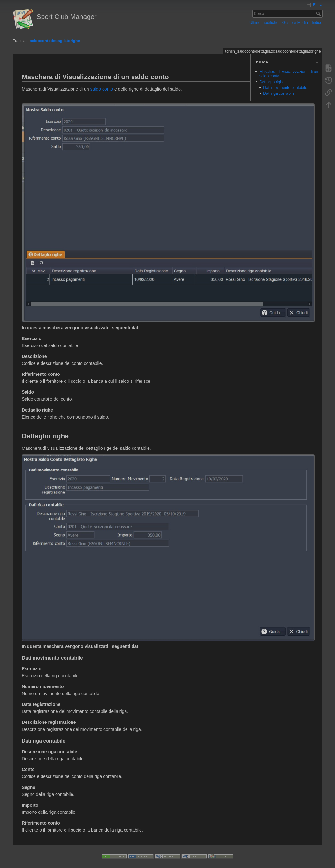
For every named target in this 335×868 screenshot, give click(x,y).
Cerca (319, 14)
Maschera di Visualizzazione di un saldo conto (289, 74)
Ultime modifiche (264, 23)
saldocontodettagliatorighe (55, 41)
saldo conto (102, 89)
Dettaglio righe (272, 82)
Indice (317, 23)
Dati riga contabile (279, 93)
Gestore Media (295, 23)
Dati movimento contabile (285, 88)
